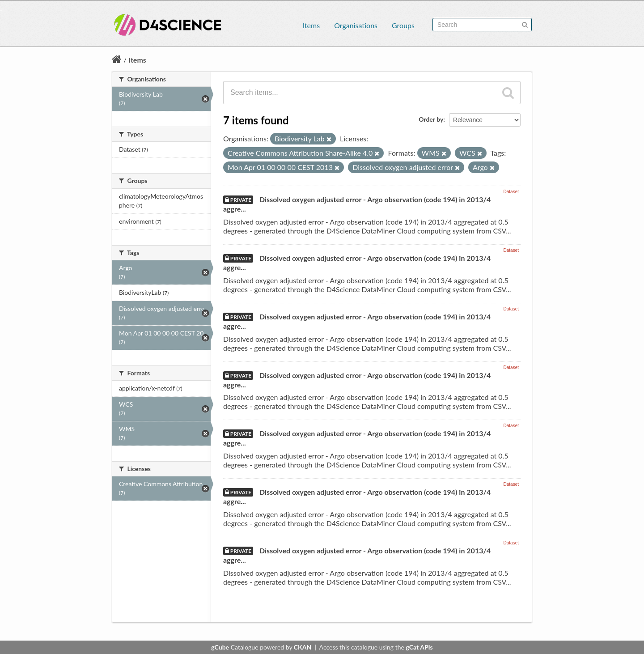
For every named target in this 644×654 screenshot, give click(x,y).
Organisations (356, 25)
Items (311, 25)
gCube (220, 647)
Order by (431, 119)
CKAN (303, 647)
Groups (403, 25)
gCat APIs (419, 647)
